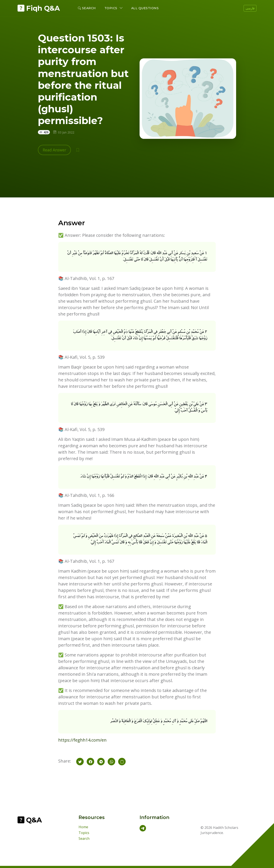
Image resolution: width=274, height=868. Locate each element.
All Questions (145, 8)
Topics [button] (111, 8)
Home (83, 827)
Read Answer (54, 150)
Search (87, 8)
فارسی (250, 8)
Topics (84, 833)
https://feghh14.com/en (82, 740)
